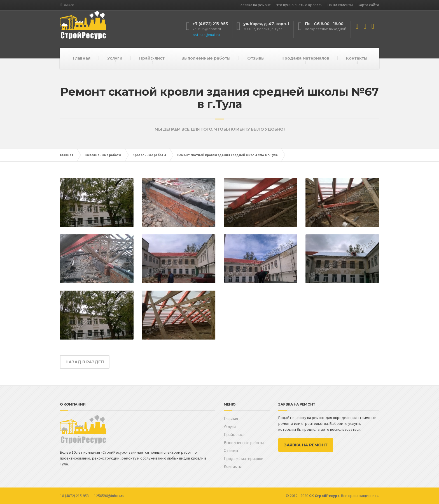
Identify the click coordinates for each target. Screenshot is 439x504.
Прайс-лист (152, 58)
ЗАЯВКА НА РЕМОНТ (306, 445)
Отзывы (256, 58)
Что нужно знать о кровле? (299, 5)
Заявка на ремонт (255, 5)
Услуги (115, 58)
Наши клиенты (340, 5)
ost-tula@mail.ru (206, 35)
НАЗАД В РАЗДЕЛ (85, 362)
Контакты (357, 58)
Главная (82, 58)
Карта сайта (368, 5)
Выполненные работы (206, 58)
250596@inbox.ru (207, 29)
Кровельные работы (149, 155)
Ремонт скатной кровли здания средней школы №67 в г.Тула (227, 155)
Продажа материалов (305, 58)
